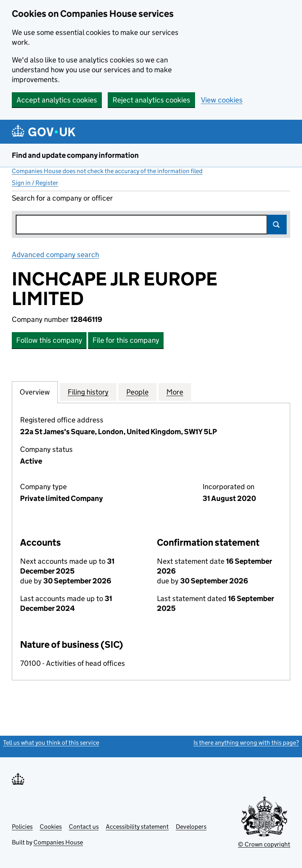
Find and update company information (75, 155)
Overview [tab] (35, 392)
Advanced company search (55, 255)
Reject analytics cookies (151, 100)
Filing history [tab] (88, 392)
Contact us (84, 827)
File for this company (126, 340)
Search (277, 225)
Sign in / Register (35, 183)
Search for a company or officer (62, 198)
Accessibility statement (137, 827)
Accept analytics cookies (57, 100)
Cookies (51, 827)
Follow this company (49, 340)
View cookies (222, 100)
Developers (191, 827)
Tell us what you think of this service (51, 743)
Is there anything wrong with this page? (246, 743)
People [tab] (137, 392)
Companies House (58, 842)
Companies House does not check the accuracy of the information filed (107, 171)
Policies (22, 827)
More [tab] (175, 392)
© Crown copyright (264, 844)
